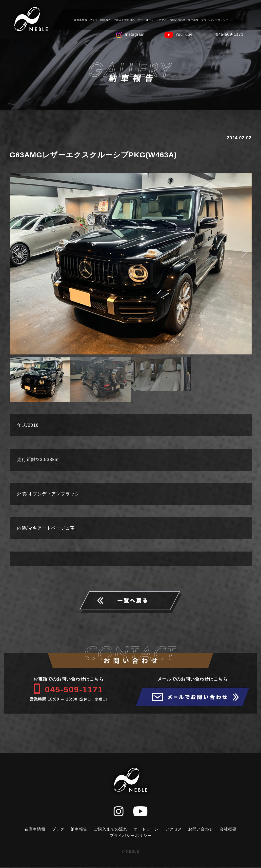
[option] (131, 264)
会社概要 (193, 20)
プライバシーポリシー (215, 20)
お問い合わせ (177, 20)
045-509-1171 (229, 34)
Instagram (134, 34)
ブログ (93, 20)
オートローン (145, 20)
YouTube (184, 34)
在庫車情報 (80, 20)
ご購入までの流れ (124, 20)
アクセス (161, 20)
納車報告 (105, 20)
